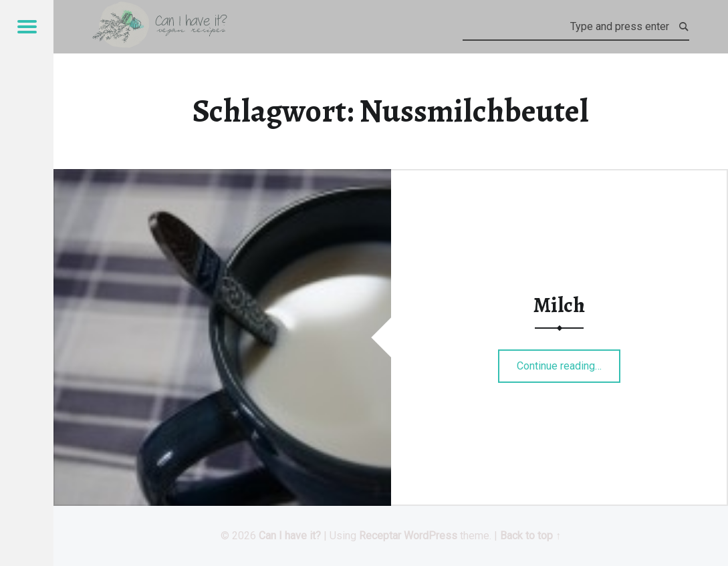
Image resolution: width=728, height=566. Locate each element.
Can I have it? (290, 536)
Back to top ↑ (530, 536)
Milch (559, 305)
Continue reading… (569, 362)
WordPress (431, 536)
